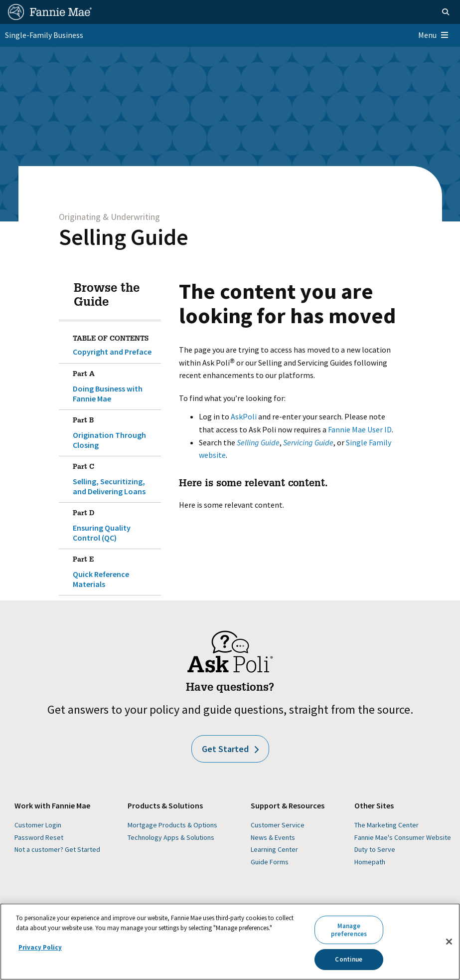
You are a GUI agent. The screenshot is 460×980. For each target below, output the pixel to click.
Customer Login (38, 825)
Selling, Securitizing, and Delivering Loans (115, 477)
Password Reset (39, 837)
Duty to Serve (375, 849)
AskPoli (244, 416)
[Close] (449, 942)
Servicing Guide (308, 442)
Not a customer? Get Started (57, 849)
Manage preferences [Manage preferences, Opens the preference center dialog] (349, 930)
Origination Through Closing (115, 431)
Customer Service (278, 825)
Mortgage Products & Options (172, 825)
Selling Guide (124, 237)
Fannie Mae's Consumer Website (403, 837)
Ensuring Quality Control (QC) (115, 524)
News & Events (273, 837)
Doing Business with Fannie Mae (115, 385)
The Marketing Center (386, 825)
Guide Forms (270, 862)
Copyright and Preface (112, 352)
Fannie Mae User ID (360, 429)
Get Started (230, 749)
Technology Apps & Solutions (171, 837)
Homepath (370, 862)
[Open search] (446, 12)
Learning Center (274, 849)
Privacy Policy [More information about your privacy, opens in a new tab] (40, 947)
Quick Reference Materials (115, 570)
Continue (349, 959)
